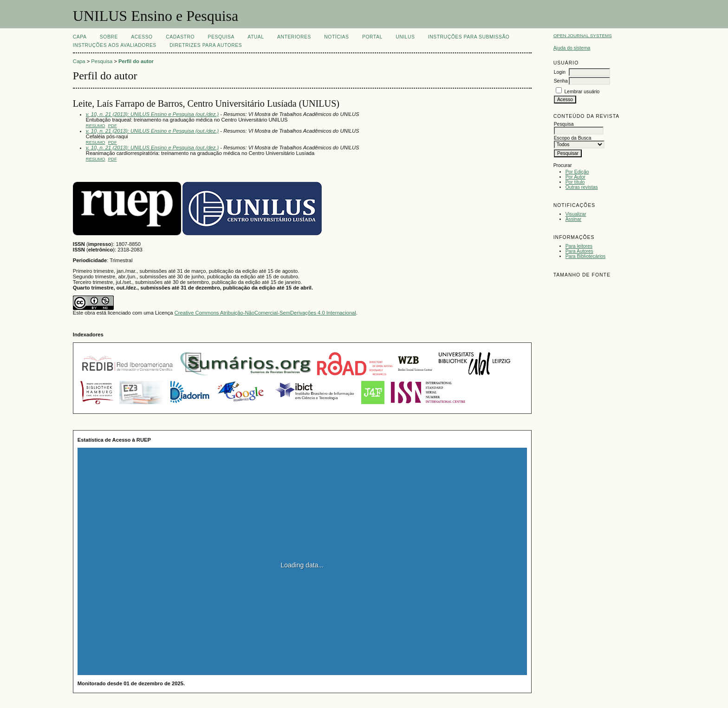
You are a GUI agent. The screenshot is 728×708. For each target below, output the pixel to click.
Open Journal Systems (583, 35)
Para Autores (579, 251)
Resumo (96, 126)
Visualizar (576, 214)
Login (560, 72)
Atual (256, 37)
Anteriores (294, 37)
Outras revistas (582, 187)
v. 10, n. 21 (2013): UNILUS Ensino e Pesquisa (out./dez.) (152, 114)
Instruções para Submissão (469, 37)
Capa (80, 37)
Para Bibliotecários (586, 256)
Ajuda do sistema (572, 48)
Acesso (142, 37)
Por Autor (575, 177)
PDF (113, 126)
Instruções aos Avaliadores (115, 45)
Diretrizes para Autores (206, 45)
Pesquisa (221, 37)
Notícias (336, 37)
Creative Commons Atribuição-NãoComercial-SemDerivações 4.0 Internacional (265, 313)
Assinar (574, 219)
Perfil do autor (136, 61)
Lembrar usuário (582, 92)
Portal (372, 37)
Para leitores (579, 246)
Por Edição (577, 172)
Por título (575, 182)
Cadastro (180, 37)
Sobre (109, 37)
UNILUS (405, 37)
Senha (561, 81)
